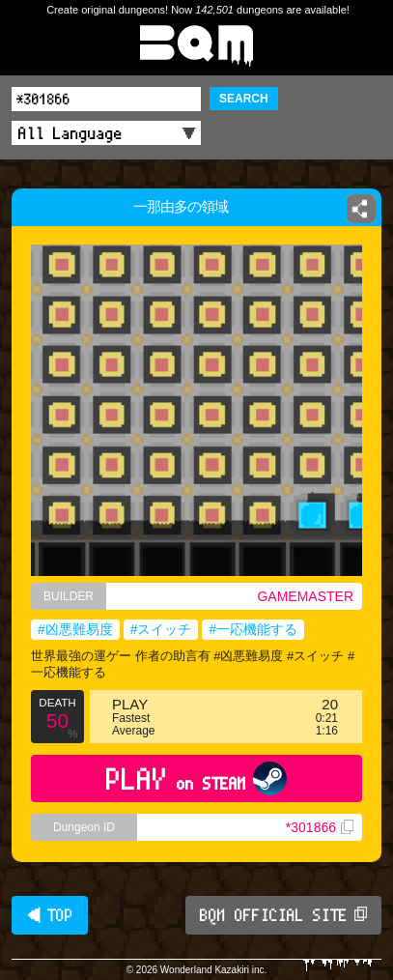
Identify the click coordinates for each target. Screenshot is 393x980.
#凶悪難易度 (75, 629)
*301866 (320, 827)
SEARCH (244, 99)
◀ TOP (50, 915)
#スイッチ (161, 629)
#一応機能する (253, 629)
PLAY (196, 778)
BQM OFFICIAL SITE (283, 915)
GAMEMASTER (305, 596)
